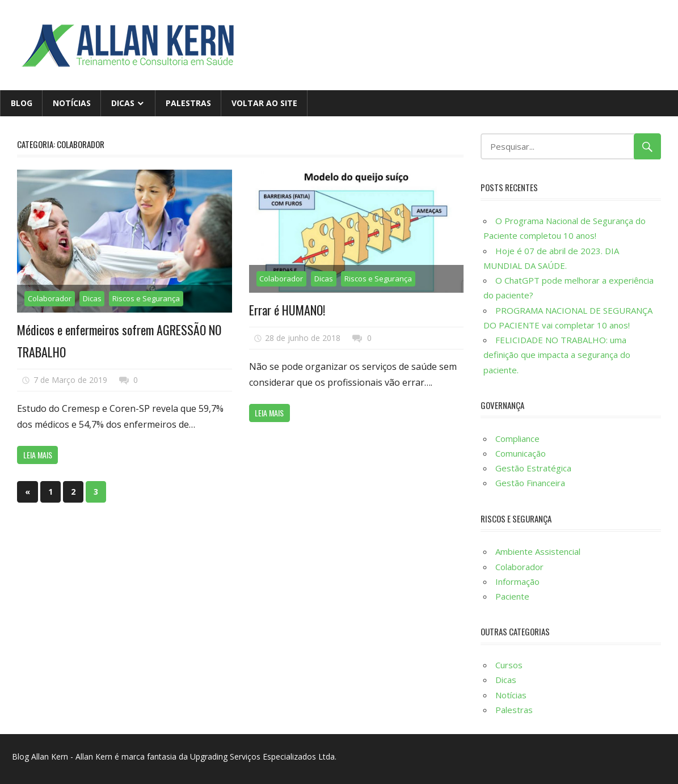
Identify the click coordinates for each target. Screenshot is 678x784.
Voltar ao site (264, 103)
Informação (517, 581)
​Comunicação (521, 453)
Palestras (188, 103)
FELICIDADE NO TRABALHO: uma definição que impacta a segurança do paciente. (557, 355)
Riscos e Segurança (146, 298)
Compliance (517, 439)
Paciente (512, 596)
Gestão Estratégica (533, 468)
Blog (22, 103)
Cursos (509, 665)
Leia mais (38, 455)
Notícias (72, 103)
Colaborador (50, 298)
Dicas (123, 103)
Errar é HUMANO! (287, 310)
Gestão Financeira (530, 483)
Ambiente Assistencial (538, 551)
